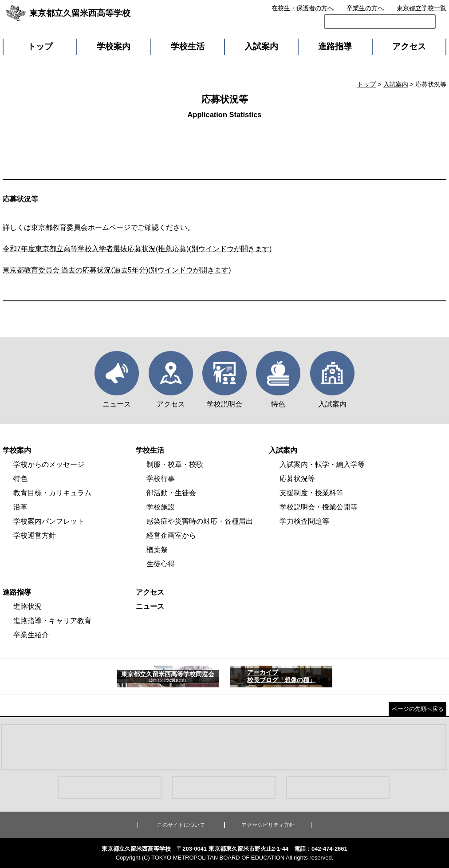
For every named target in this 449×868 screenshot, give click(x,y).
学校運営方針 (35, 535)
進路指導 (335, 46)
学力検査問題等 (304, 521)
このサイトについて (181, 825)
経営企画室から (171, 535)
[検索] (352, 28)
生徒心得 (161, 564)
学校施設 (161, 507)
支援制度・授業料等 (311, 493)
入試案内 (261, 46)
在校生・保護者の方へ (303, 8)
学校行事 (161, 479)
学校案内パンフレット (49, 521)
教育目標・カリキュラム (52, 493)
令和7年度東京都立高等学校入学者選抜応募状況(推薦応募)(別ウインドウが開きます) (137, 249)
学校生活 (188, 46)
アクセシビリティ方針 (268, 825)
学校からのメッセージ (49, 464)
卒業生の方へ (365, 8)
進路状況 (28, 606)
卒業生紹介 (31, 635)
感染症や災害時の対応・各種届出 (200, 521)
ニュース (150, 606)
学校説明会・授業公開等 (319, 507)
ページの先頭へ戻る (418, 709)
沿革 (20, 507)
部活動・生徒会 (171, 493)
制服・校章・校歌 (175, 464)
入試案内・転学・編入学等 (322, 464)
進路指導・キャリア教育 (52, 621)
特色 (20, 479)
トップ (40, 46)
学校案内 (114, 46)
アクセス (409, 46)
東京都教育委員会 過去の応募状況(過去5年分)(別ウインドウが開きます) (117, 270)
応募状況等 (297, 479)
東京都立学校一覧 (421, 8)
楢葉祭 (157, 550)
